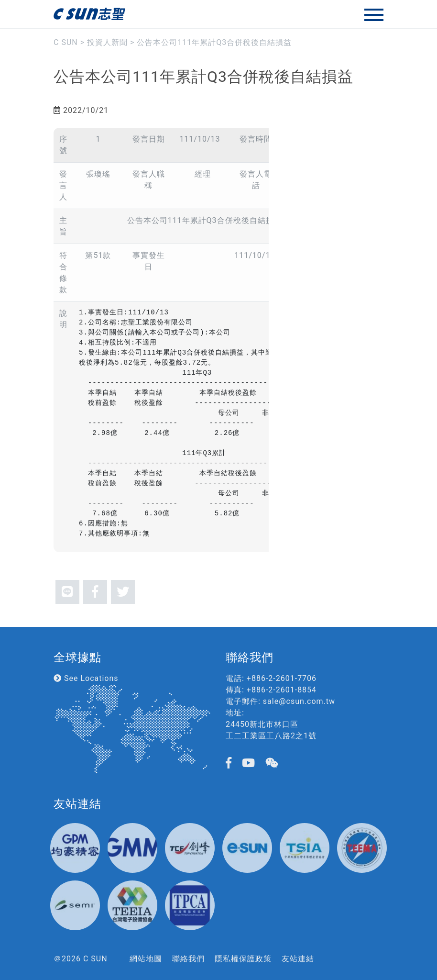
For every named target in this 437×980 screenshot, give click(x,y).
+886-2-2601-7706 (282, 678)
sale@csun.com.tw (299, 701)
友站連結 (298, 959)
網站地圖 (146, 959)
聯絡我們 (188, 959)
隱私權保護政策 (243, 959)
